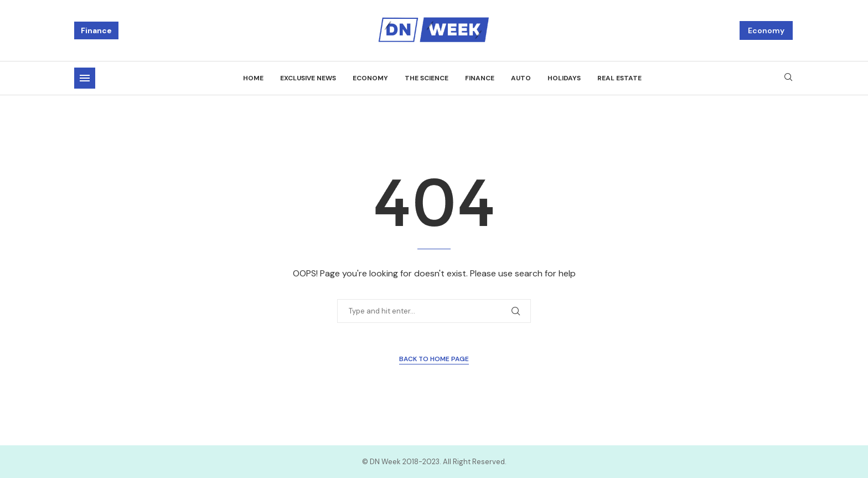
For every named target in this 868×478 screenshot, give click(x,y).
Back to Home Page (434, 359)
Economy (766, 30)
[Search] (788, 78)
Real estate (619, 78)
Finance (96, 30)
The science (427, 78)
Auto (521, 78)
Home (253, 78)
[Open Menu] (85, 78)
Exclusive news (308, 78)
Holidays (564, 78)
